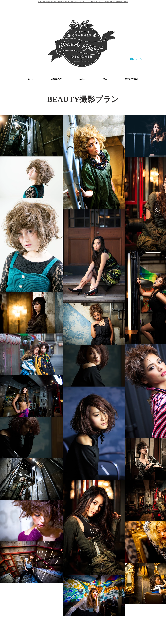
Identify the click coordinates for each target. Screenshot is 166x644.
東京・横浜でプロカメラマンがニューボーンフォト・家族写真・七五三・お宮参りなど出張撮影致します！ (91, 2)
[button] (131, 79)
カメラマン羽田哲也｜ (46, 2)
